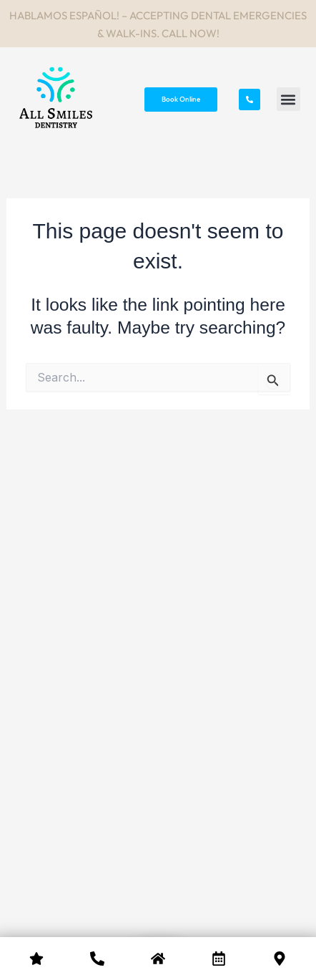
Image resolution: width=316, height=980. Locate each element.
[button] (288, 99)
